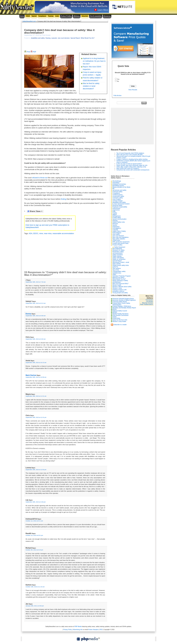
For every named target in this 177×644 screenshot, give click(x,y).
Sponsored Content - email (121, 262)
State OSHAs (117, 264)
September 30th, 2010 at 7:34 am (36, 282)
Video (114, 274)
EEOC (36, 234)
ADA (31, 234)
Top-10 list (116, 270)
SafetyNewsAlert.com (29, 21)
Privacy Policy (68, 630)
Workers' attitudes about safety (122, 287)
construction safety (118, 196)
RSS (101, 630)
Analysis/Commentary (119, 184)
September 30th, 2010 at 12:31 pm (36, 417)
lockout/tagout (117, 233)
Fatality (115, 213)
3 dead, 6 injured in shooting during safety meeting (132, 159)
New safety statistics (119, 239)
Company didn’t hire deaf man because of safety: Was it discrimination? (59, 31)
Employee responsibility (120, 207)
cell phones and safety (119, 190)
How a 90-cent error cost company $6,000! (130, 155)
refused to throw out (40, 178)
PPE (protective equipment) (121, 242)
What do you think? (119, 278)
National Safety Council (120, 311)
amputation (116, 183)
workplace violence (118, 291)
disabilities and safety (38, 38)
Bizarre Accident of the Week (121, 187)
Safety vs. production (119, 259)
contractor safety (118, 198)
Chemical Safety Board (120, 302)
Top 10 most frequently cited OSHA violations (130, 153)
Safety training (117, 256)
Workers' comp (117, 288)
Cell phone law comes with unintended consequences (133, 170)
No (118, 81)
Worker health (117, 285)
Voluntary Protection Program (122, 276)
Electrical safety (117, 205)
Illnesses (115, 224)
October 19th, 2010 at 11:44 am (35, 587)
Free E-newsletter (96, 16)
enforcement (116, 208)
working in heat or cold (119, 290)
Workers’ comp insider (119, 321)
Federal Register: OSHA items (122, 306)
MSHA (115, 309)
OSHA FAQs (116, 318)
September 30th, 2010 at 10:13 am (36, 362)
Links (57, 16)
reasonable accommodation (63, 234)
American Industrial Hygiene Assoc (123, 299)
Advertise (85, 16)
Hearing (48, 38)
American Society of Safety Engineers (124, 300)
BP (113, 189)
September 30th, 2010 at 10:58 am (36, 377)
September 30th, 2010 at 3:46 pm (36, 502)
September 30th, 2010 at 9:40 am (36, 339)
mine (41, 234)
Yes (118, 79)
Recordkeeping (117, 249)
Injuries (34, 16)
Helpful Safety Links (119, 222)
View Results (133, 90)
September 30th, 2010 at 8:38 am (36, 316)
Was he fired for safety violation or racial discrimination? (91, 86)
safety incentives (118, 255)
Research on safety (119, 250)
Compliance (42, 16)
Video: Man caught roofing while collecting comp (131, 167)
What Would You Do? (88, 38)
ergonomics (116, 210)
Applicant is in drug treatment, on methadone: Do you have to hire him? (94, 61)
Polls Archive (117, 96)
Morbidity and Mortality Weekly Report (124, 308)
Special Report (75, 38)
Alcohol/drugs (117, 181)
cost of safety (117, 199)
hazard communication (120, 219)
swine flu (115, 267)
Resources (107, 16)
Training (51, 16)
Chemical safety (117, 192)
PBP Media (78, 627)
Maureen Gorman (148, 303)
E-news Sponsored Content (121, 204)
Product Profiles (66, 16)
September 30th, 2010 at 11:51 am (36, 396)
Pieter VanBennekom (146, 304)
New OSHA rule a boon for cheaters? (128, 168)
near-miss (48, 234)
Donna (28, 314)
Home (22, 16)
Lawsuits (54, 38)
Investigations (117, 228)
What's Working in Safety (120, 281)
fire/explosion (117, 216)
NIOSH (115, 312)
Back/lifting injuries (118, 186)
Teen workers (117, 268)
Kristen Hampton (93, 630)
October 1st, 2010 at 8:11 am (34, 521)
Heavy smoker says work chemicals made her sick (132, 165)
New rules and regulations (121, 237)
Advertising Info (78, 630)
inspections (116, 227)
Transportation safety (119, 271)
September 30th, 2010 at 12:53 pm (36, 470)
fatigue (115, 215)
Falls (114, 211)
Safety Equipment (120, 247)
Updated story (117, 273)
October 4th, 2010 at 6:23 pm (34, 550)
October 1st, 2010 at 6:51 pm (34, 535)
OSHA (28, 16)
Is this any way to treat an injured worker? (129, 164)
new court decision (64, 38)
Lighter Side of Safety (119, 231)
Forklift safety (117, 218)
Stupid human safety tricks (121, 265)
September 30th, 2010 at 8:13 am (36, 303)
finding (64, 199)
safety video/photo (118, 258)
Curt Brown (149, 301)
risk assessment (118, 253)
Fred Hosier (149, 300)
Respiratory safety (118, 252)
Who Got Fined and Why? (121, 284)
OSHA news (116, 240)
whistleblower (117, 282)
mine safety (116, 234)
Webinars (77, 16)
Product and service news (121, 243)
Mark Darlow (31, 375)
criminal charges (118, 201)
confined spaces (118, 195)
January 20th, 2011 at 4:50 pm (35, 606)
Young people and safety (120, 293)
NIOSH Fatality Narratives (121, 314)
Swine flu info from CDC (120, 320)
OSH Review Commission (121, 315)
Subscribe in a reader (120, 324)
